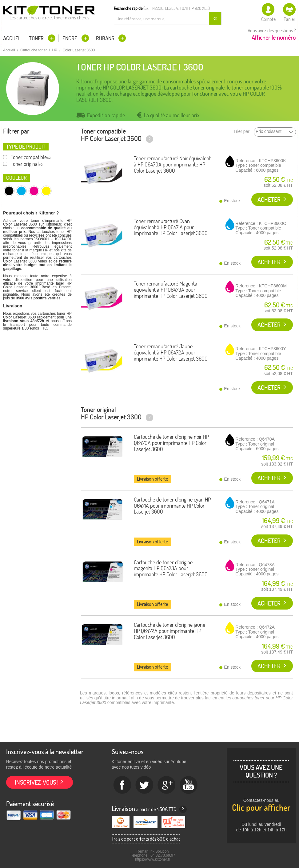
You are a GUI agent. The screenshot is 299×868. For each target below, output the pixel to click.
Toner (37, 38)
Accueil (12, 38)
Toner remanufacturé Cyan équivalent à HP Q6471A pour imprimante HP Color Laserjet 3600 (171, 227)
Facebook (122, 785)
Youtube (189, 785)
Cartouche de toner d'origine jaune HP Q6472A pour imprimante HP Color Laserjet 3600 (169, 631)
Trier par (241, 132)
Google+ (167, 785)
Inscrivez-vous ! (37, 782)
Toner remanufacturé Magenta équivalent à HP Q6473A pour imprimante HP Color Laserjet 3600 (171, 290)
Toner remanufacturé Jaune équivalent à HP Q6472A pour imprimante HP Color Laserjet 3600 (171, 352)
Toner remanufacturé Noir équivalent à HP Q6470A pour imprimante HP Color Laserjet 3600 (172, 164)
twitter (145, 785)
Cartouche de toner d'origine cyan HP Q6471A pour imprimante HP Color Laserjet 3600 (172, 506)
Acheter (269, 200)
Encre (70, 38)
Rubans (106, 38)
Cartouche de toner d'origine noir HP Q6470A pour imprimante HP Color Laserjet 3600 (171, 443)
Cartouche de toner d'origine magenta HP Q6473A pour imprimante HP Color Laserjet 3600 (171, 568)
